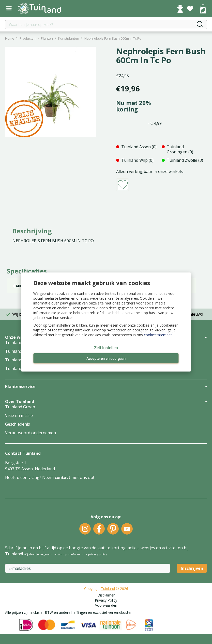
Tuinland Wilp (18, 360)
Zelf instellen (106, 348)
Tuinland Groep (20, 407)
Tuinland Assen (20, 343)
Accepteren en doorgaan (106, 359)
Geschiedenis (18, 424)
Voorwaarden (106, 605)
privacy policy (98, 554)
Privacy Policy (106, 600)
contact (63, 477)
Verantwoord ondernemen (31, 433)
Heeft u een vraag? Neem (30, 477)
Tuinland (108, 589)
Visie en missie (19, 415)
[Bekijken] (203, 9)
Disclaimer (106, 595)
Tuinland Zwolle (20, 368)
